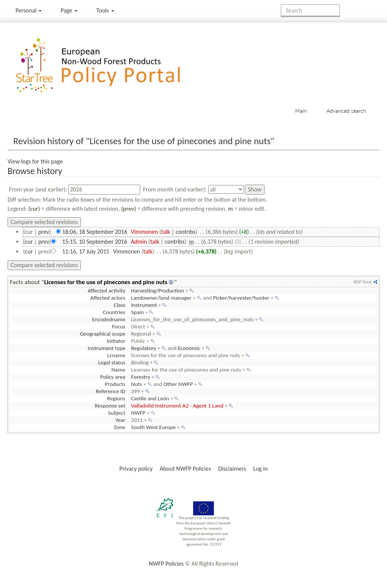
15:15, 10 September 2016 (95, 242)
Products (115, 384)
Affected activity (107, 291)
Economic (189, 348)
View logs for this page (35, 161)
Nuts (137, 384)
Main (301, 111)
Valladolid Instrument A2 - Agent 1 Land (177, 406)
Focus (118, 327)
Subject (117, 413)
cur (29, 242)
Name (118, 370)
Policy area (113, 377)
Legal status (112, 362)
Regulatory (144, 348)
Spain (138, 312)
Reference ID (110, 391)
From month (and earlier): (175, 189)
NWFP (138, 413)
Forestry (141, 377)
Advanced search (346, 111)
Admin (139, 242)
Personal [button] (29, 10)
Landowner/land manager (161, 298)
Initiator (116, 341)
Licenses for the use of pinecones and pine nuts (106, 282)
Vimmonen (144, 232)
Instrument (144, 305)
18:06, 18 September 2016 (95, 232)
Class (120, 305)
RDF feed (363, 282)
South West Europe (153, 427)
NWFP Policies (166, 564)
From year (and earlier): (38, 189)
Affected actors (108, 298)
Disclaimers (232, 469)
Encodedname (108, 319)
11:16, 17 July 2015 (86, 251)
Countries (114, 312)
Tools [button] (105, 10)
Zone (119, 427)
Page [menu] (69, 10)
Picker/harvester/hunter (241, 298)
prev (44, 232)
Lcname (116, 355)
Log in (260, 469)
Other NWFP (178, 384)
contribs (186, 232)
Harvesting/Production (158, 291)
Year (120, 420)
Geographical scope (102, 334)
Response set (110, 406)
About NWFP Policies (186, 469)
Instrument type (106, 348)
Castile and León (150, 398)
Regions (116, 398)
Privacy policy (136, 469)
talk (166, 232)
